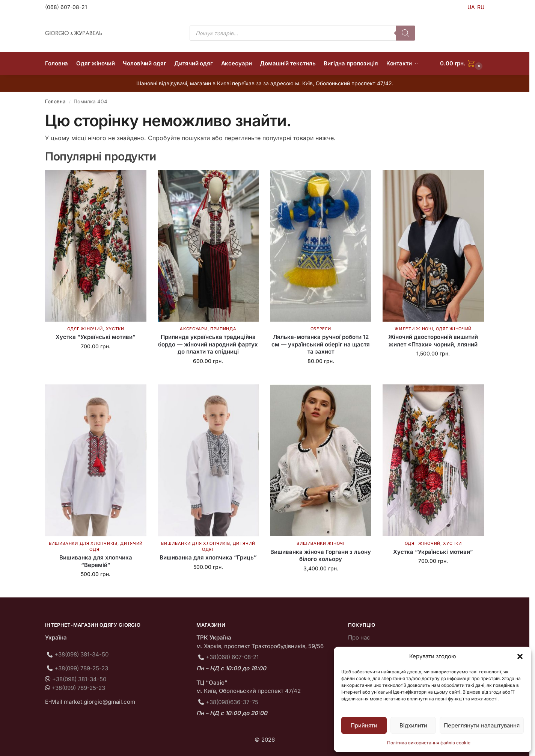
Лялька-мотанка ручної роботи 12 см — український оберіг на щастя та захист (321, 344)
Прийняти (364, 725)
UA (471, 7)
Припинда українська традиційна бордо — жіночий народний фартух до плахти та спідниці (208, 344)
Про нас (359, 637)
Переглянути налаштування (482, 725)
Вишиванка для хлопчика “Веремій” (96, 561)
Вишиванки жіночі (320, 543)
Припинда (223, 329)
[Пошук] (405, 33)
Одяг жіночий (85, 329)
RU (481, 7)
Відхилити (413, 725)
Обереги (321, 329)
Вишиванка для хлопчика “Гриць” (208, 557)
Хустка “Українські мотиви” (96, 337)
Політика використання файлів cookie (429, 743)
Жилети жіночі (414, 329)
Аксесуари (194, 329)
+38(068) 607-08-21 (232, 657)
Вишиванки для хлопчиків (83, 543)
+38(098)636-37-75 (232, 702)
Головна (55, 101)
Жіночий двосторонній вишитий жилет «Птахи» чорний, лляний (433, 341)
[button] (520, 656)
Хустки (115, 329)
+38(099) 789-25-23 (81, 668)
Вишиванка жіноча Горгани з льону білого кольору (321, 556)
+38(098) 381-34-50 (81, 654)
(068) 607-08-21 (66, 7)
